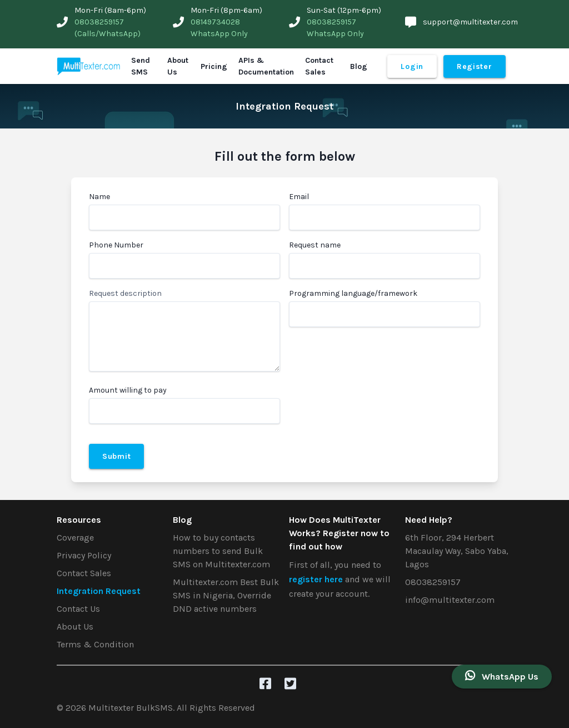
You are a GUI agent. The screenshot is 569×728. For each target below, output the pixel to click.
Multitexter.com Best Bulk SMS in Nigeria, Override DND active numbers (226, 595)
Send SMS (141, 66)
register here (317, 579)
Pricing (214, 66)
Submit (116, 456)
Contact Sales (319, 66)
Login (412, 66)
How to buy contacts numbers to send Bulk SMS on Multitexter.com (221, 551)
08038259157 (433, 582)
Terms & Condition (95, 644)
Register (475, 66)
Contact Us (78, 609)
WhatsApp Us (502, 676)
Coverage (75, 538)
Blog (359, 66)
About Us (178, 66)
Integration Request (99, 591)
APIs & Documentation (266, 66)
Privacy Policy (84, 555)
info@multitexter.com (450, 600)
